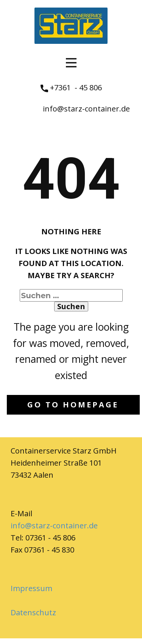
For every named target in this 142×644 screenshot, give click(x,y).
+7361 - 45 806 (71, 88)
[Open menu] (71, 63)
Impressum (31, 588)
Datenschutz (33, 612)
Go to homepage (73, 405)
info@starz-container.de (86, 109)
